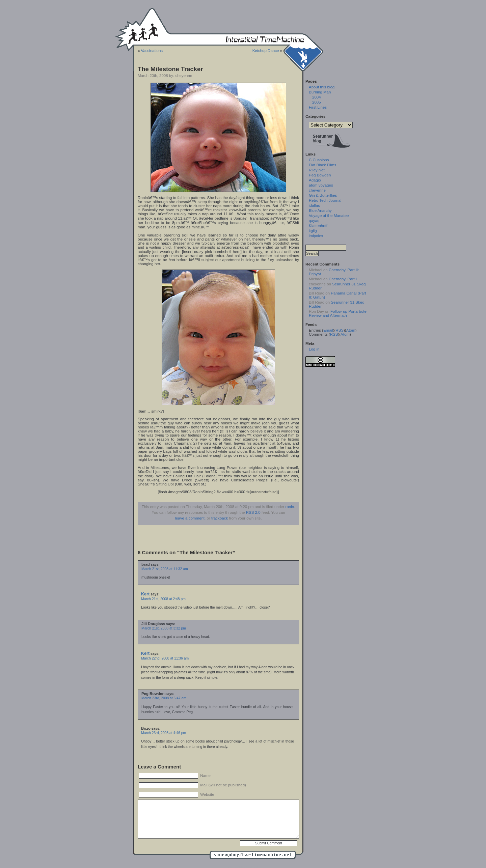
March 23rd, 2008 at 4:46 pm (164, 733)
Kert (145, 594)
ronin (290, 507)
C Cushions (319, 160)
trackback (220, 518)
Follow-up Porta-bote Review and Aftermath (338, 313)
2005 (317, 102)
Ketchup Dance (266, 51)
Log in (314, 349)
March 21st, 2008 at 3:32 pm (164, 628)
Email (328, 330)
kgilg (313, 231)
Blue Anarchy (320, 211)
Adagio (315, 180)
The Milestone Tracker (170, 69)
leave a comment (190, 518)
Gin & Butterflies (323, 195)
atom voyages (321, 185)
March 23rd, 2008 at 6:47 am (164, 698)
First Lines (318, 107)
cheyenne (317, 190)
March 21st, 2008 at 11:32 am (165, 569)
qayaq (314, 221)
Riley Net (317, 170)
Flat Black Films (322, 165)
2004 (317, 97)
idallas (314, 205)
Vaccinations (152, 51)
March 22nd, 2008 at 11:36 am (165, 658)
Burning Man (320, 92)
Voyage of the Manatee (329, 216)
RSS (340, 330)
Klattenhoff (318, 226)
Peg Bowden (320, 175)
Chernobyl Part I (343, 279)
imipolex (316, 236)
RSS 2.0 (253, 512)
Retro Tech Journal (325, 200)
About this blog (322, 87)
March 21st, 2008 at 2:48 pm (163, 599)
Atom (351, 330)
